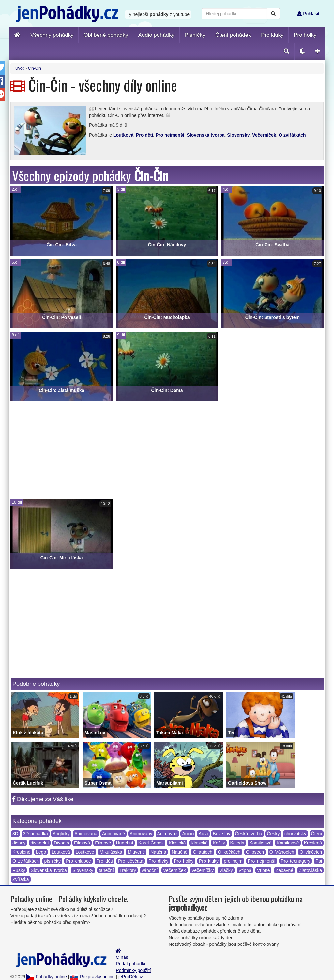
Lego (41, 852)
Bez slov (221, 834)
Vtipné (264, 870)
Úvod (20, 68)
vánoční (150, 870)
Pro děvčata (131, 861)
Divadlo (61, 843)
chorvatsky (295, 834)
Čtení (317, 834)
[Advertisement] (167, 450)
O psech (255, 852)
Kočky (219, 843)
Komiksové (288, 843)
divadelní (40, 843)
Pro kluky (209, 861)
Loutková (123, 135)
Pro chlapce (78, 861)
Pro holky (184, 861)
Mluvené (136, 852)
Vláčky (226, 870)
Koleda (237, 843)
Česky (273, 834)
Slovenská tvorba (206, 135)
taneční (106, 870)
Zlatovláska (310, 870)
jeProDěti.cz (131, 977)
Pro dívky (159, 861)
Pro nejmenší (170, 135)
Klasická (177, 843)
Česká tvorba (249, 834)
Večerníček (264, 135)
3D (15, 834)
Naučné (179, 852)
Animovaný (141, 834)
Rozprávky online (92, 977)
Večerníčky (203, 870)
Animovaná (86, 834)
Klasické (199, 843)
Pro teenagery (296, 861)
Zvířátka (21, 879)
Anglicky (61, 834)
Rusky (19, 870)
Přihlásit (308, 14)
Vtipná (245, 870)
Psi (319, 861)
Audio (188, 834)
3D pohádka (36, 834)
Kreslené (21, 852)
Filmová (82, 843)
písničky (52, 861)
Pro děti (144, 135)
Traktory (128, 870)
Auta (203, 834)
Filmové (103, 843)
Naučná (158, 852)
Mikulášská (111, 852)
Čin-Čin (35, 68)
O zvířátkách (292, 135)
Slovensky (238, 135)
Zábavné (284, 870)
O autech (203, 852)
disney (19, 843)
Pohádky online (47, 977)
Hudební (125, 843)
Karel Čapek (151, 843)
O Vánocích (282, 852)
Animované (114, 834)
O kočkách (229, 852)
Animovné (167, 834)
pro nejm (233, 861)
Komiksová (260, 843)
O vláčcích (311, 852)
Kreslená (313, 843)
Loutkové (85, 852)
